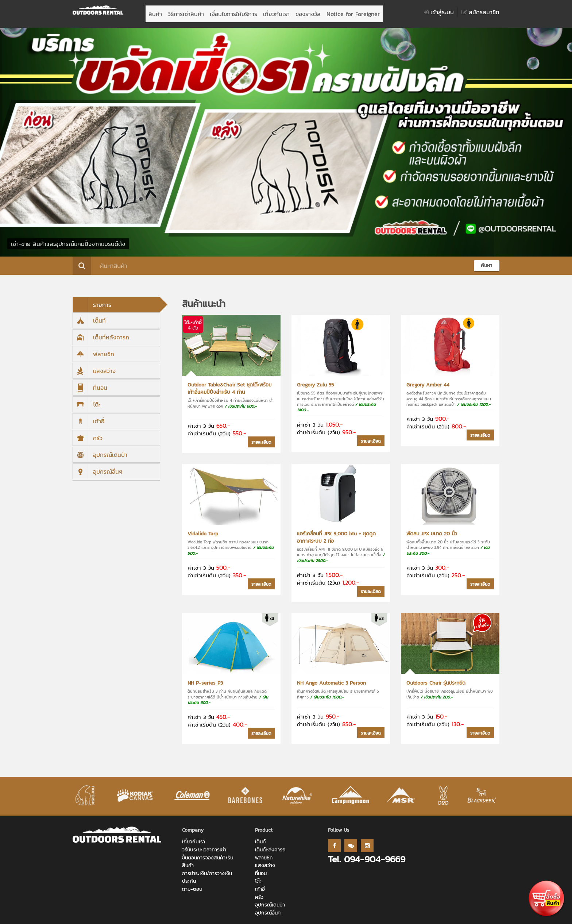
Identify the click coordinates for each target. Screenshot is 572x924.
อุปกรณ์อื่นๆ (98, 468)
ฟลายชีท (94, 350)
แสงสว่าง (94, 367)
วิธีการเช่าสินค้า (186, 12)
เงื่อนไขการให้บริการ (233, 12)
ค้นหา (486, 262)
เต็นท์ (89, 317)
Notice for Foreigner (353, 12)
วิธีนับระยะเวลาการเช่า (204, 846)
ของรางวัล (308, 12)
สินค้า (155, 12)
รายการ (92, 301)
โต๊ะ (87, 401)
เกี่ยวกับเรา (276, 12)
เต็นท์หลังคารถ (101, 334)
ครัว (88, 434)
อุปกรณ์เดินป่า (100, 451)
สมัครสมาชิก (480, 12)
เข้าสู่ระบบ (439, 12)
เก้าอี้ (89, 417)
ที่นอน (90, 384)
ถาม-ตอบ (192, 885)
